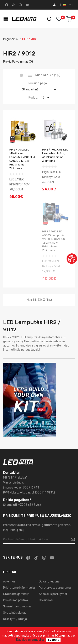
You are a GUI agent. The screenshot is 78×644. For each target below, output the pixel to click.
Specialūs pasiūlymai (53, 594)
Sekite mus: (13, 557)
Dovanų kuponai (50, 582)
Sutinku (54, 640)
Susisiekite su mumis (17, 606)
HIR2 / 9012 (29, 39)
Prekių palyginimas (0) (18, 62)
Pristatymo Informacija (19, 588)
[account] (56, 5)
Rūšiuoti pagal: (38, 83)
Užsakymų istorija (15, 619)
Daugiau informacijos (30, 640)
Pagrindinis (10, 39)
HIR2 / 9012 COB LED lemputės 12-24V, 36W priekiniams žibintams (55, 155)
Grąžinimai (46, 600)
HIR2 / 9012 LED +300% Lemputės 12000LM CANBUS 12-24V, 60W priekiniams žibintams (54, 241)
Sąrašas (30, 75)
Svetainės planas (15, 613)
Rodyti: (33, 98)
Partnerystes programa (55, 588)
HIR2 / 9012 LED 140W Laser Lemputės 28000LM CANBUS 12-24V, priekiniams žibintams (22, 159)
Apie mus (9, 582)
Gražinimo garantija (16, 594)
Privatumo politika (15, 600)
